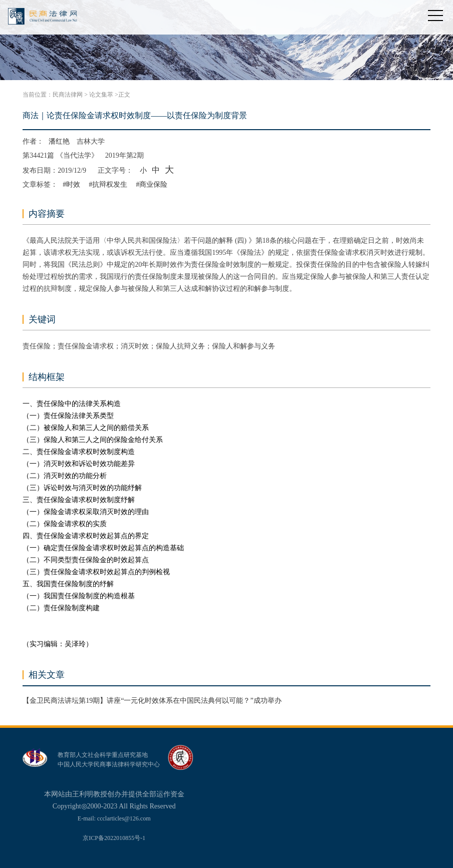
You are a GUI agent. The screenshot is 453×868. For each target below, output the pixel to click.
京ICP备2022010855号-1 (114, 838)
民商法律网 (68, 95)
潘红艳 (59, 141)
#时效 (71, 184)
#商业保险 (152, 184)
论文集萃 (101, 95)
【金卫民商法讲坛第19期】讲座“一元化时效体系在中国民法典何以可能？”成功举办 (152, 701)
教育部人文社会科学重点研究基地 (103, 755)
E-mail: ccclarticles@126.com (114, 818)
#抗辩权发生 (108, 184)
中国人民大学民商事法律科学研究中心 (109, 764)
